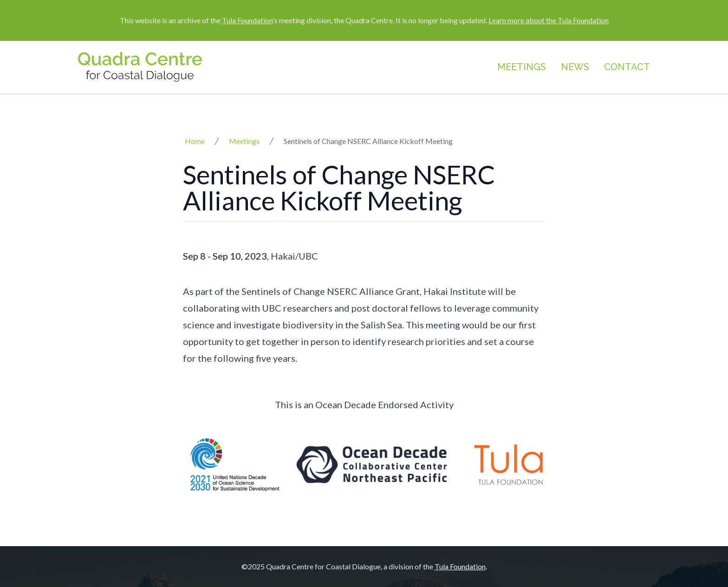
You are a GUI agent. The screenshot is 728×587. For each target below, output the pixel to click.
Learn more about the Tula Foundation (549, 20)
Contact (627, 67)
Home (195, 141)
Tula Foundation (247, 20)
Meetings (522, 67)
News (575, 67)
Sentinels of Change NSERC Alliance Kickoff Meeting (368, 141)
